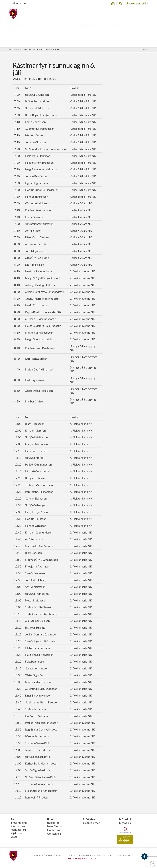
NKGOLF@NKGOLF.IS (82, 859)
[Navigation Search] (57, 40)
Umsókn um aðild (136, 3)
